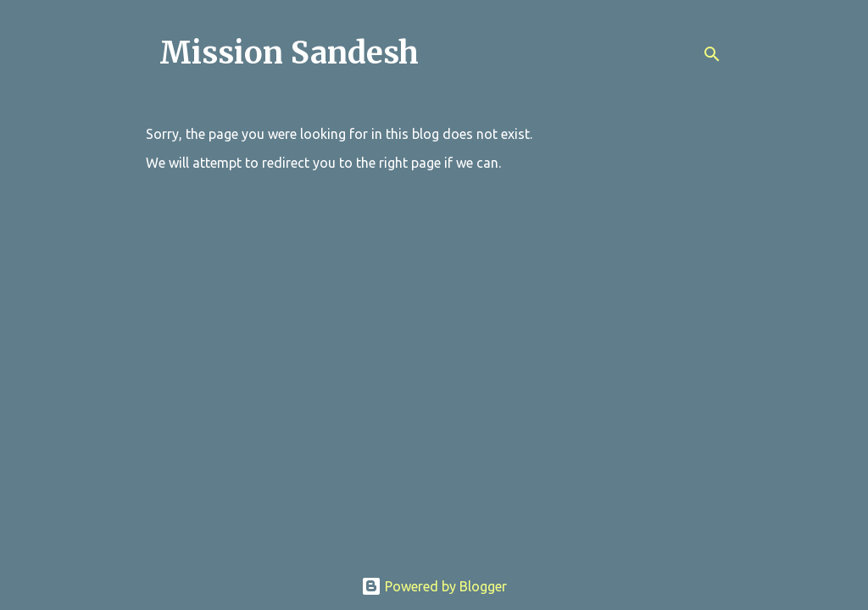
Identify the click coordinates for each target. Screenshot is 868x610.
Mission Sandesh (289, 53)
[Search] (712, 54)
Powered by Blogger (434, 586)
